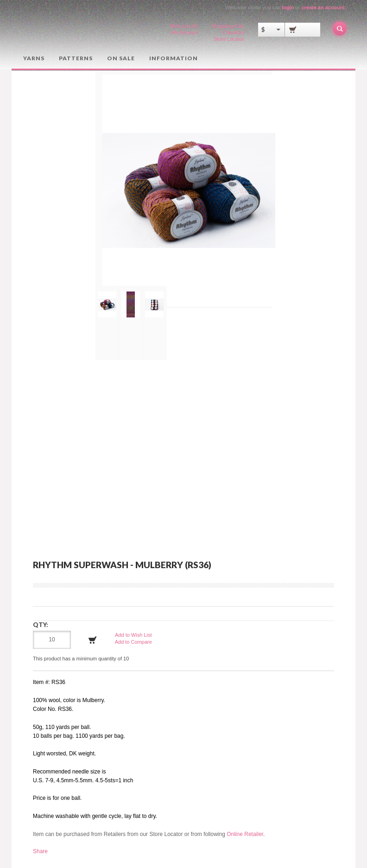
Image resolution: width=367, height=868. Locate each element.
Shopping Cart (228, 26)
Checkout (234, 32)
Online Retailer (245, 834)
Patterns (75, 58)
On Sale (120, 58)
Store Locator (229, 39)
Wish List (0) (184, 26)
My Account (185, 32)
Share (40, 851)
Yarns (34, 58)
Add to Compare (133, 641)
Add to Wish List (133, 634)
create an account (323, 7)
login (288, 7)
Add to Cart (93, 640)
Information (172, 58)
